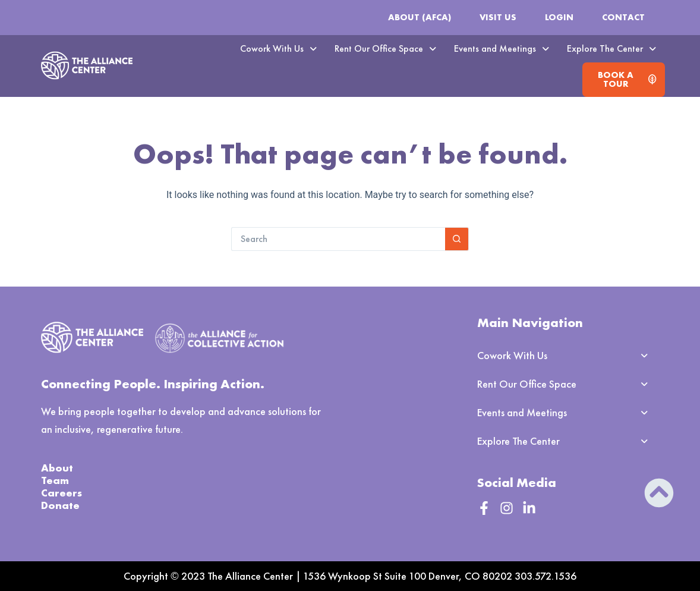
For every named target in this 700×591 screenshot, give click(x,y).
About (57, 468)
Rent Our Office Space (385, 48)
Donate (60, 505)
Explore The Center (611, 48)
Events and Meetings (502, 48)
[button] (278, 49)
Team (55, 480)
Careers (62, 493)
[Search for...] (338, 239)
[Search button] (457, 239)
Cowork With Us (278, 48)
